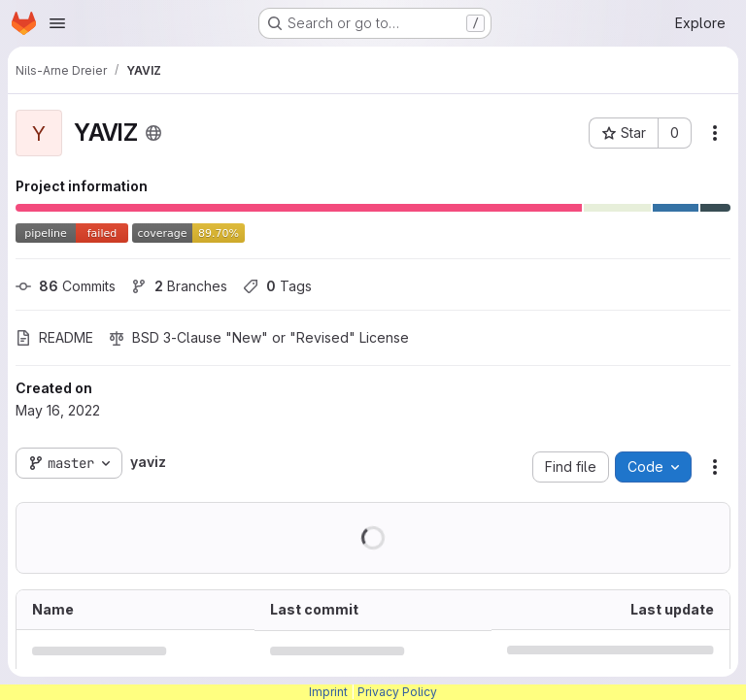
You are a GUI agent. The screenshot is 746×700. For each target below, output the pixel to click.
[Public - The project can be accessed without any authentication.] (153, 133)
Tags (277, 286)
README (54, 337)
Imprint (328, 692)
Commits (66, 286)
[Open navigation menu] (57, 23)
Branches (179, 286)
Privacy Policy (397, 692)
